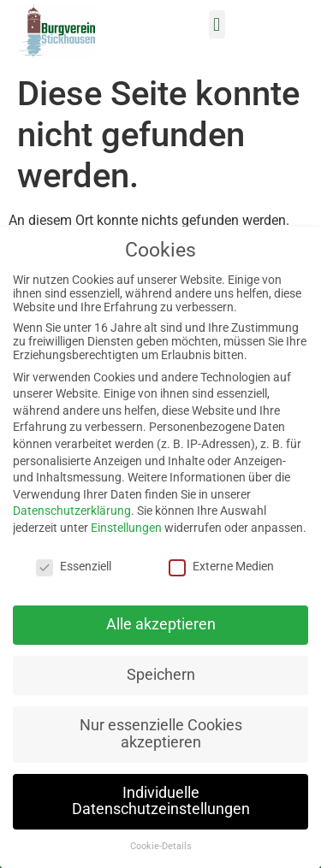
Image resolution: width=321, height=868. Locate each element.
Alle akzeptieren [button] (161, 624)
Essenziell (74, 566)
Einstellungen (126, 528)
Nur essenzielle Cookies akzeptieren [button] (161, 734)
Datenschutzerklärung (72, 511)
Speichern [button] (161, 675)
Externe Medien (221, 566)
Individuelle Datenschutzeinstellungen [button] (161, 801)
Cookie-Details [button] (161, 846)
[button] (217, 24)
